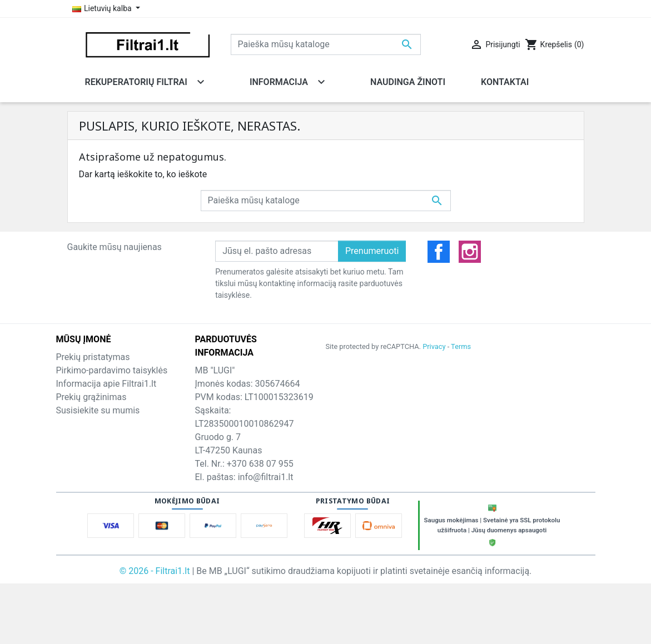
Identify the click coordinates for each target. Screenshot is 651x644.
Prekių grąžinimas (91, 397)
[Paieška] (326, 44)
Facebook (439, 252)
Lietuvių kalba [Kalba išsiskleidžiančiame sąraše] (103, 8)
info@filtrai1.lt (266, 477)
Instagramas (470, 252)
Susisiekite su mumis (98, 410)
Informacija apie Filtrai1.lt (106, 384)
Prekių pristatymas (93, 357)
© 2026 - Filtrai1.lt (156, 571)
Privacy (434, 346)
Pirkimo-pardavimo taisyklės (112, 370)
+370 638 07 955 (260, 464)
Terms (461, 346)
